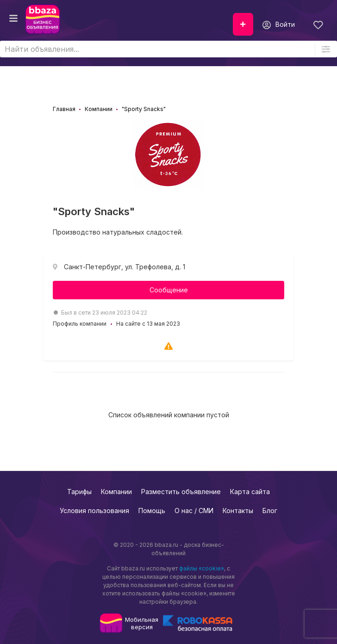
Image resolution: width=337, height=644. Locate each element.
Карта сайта (250, 492)
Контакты (238, 511)
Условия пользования (94, 511)
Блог (270, 511)
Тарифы (79, 492)
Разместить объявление (181, 492)
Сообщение (169, 290)
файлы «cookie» (202, 568)
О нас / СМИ (194, 511)
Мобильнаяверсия (142, 623)
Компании (116, 492)
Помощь (152, 511)
